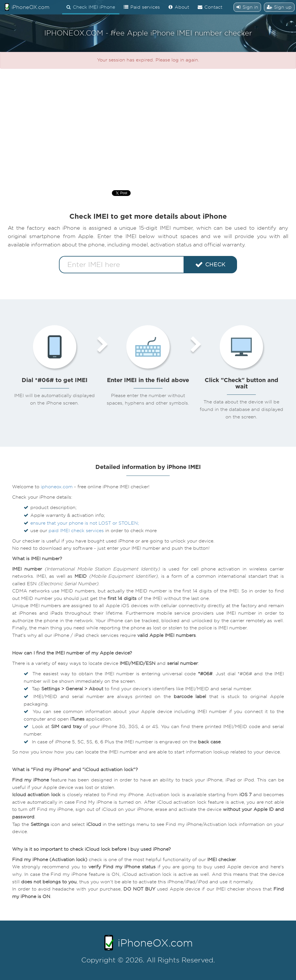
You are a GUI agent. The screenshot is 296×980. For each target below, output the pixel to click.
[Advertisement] (148, 126)
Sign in (247, 7)
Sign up (279, 7)
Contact (210, 7)
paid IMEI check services (76, 531)
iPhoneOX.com (27, 7)
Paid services (142, 7)
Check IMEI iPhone (91, 7)
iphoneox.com (57, 487)
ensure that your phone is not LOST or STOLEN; (85, 523)
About (179, 7)
